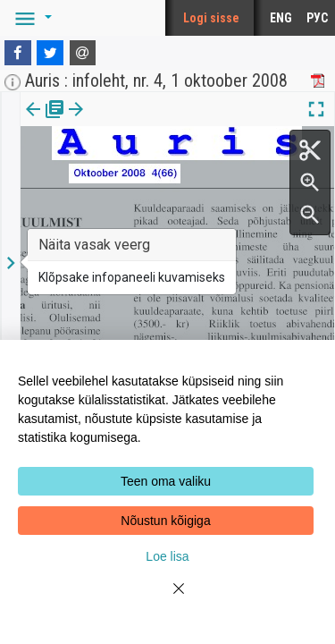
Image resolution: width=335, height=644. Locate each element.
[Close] (168, 599)
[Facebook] (18, 53)
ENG (281, 18)
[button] (30, 18)
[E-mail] (83, 53)
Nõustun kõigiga (165, 521)
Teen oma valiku (166, 481)
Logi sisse (211, 18)
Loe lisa (167, 556)
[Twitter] (50, 53)
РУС (317, 18)
